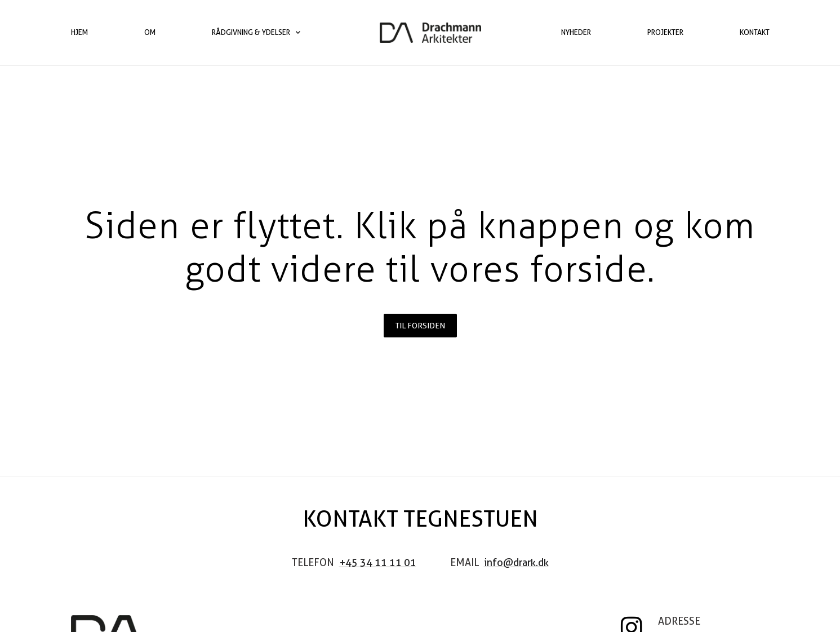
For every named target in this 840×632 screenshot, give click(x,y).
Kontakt (755, 32)
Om (150, 32)
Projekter (665, 32)
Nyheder (576, 32)
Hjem (79, 32)
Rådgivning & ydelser (256, 33)
